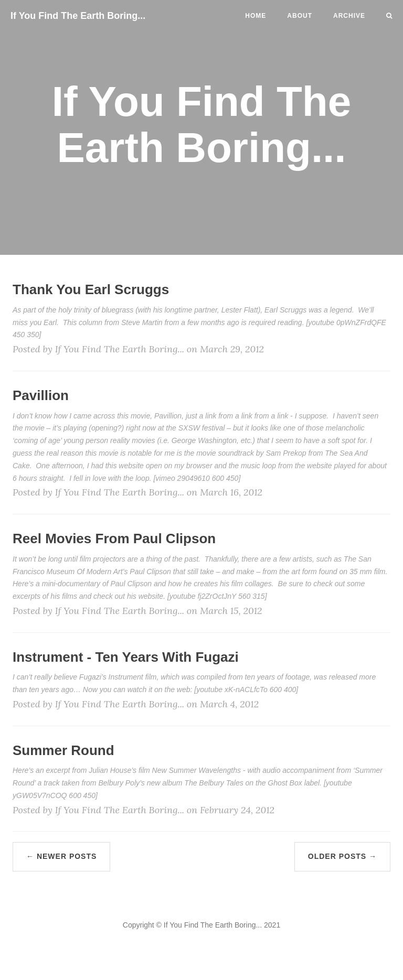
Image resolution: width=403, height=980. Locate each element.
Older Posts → (342, 856)
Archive (349, 16)
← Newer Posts (61, 856)
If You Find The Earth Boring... (78, 16)
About (300, 16)
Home (256, 16)
